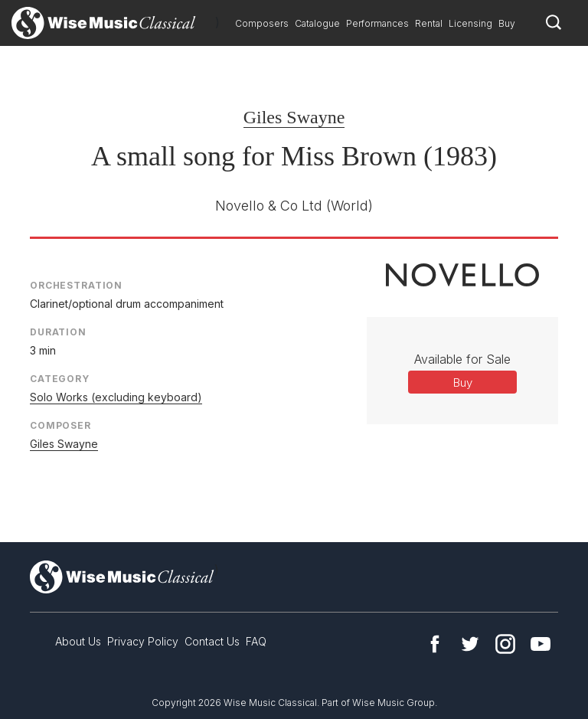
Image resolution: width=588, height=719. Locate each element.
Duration (58, 332)
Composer (60, 425)
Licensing (470, 23)
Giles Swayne (294, 117)
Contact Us (212, 641)
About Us (78, 641)
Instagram (505, 644)
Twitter (470, 644)
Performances (377, 23)
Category (60, 379)
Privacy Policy (143, 641)
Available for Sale (462, 359)
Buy (507, 23)
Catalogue (317, 23)
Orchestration (76, 285)
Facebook (435, 644)
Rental (429, 23)
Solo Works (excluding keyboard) (116, 397)
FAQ (256, 641)
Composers (262, 23)
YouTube (541, 644)
